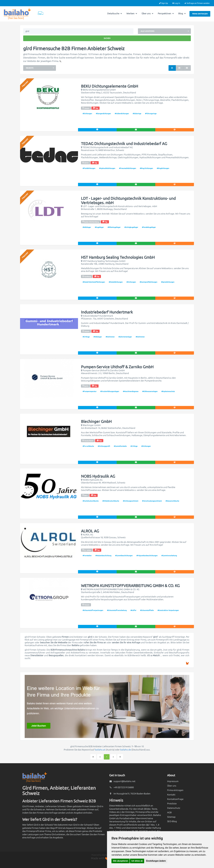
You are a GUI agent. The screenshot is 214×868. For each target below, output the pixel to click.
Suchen (107, 38)
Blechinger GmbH (96, 422)
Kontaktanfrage (175, 799)
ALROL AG (90, 531)
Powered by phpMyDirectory (103, 855)
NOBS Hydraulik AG (98, 476)
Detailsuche (115, 13)
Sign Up (164, 3)
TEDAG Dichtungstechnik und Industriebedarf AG (124, 144)
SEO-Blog (172, 821)
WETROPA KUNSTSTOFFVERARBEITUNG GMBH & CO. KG (130, 586)
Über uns (147, 13)
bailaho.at (100, 750)
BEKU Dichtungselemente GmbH (110, 86)
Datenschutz (174, 808)
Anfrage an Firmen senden (197, 3)
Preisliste (172, 804)
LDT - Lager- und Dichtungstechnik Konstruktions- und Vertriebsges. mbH (128, 201)
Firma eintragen (200, 14)
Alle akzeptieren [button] (121, 861)
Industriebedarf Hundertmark (107, 312)
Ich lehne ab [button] (137, 861)
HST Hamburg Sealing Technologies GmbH (118, 257)
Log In (176, 3)
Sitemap (171, 817)
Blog (182, 13)
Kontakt (171, 795)
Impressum (173, 781)
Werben (132, 13)
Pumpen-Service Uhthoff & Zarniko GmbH (117, 367)
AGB (169, 812)
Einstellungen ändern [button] (156, 861)
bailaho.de (126, 750)
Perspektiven (166, 13)
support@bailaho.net (124, 781)
